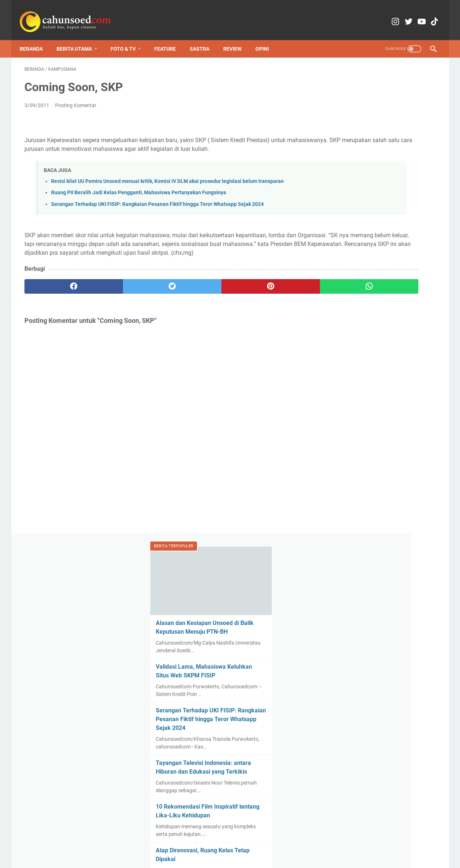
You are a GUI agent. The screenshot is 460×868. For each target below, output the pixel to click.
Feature (170, 38)
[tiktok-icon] (428, 15)
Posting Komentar (76, 99)
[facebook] (59, 305)
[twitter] (128, 305)
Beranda (36, 38)
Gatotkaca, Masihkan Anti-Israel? (376, 745)
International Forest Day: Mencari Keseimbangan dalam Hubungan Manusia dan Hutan (376, 519)
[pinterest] (197, 305)
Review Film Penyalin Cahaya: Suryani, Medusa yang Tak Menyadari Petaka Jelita (371, 467)
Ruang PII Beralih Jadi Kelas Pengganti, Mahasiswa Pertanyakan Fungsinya (139, 203)
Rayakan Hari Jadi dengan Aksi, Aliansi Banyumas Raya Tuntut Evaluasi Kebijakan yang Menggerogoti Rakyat (384, 767)
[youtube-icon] (411, 15)
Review (237, 38)
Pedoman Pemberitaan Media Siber (299, 842)
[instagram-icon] (377, 15)
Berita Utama (79, 38)
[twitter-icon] (394, 15)
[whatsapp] (266, 305)
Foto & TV (128, 38)
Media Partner (236, 842)
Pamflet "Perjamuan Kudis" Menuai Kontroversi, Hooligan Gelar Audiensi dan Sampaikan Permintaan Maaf (380, 414)
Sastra (204, 38)
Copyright (202, 842)
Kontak (175, 842)
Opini (267, 38)
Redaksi (151, 842)
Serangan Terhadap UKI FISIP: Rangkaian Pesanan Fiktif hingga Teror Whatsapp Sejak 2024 (157, 214)
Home (128, 842)
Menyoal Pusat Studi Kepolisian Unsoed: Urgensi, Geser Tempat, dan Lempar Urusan (380, 724)
